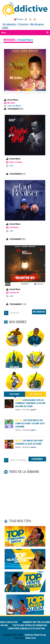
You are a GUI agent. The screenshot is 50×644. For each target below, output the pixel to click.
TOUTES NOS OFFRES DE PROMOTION (30, 625)
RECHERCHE (39, 312)
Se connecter (9, 24)
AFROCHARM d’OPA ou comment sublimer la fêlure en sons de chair (30, 403)
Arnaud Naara (13, 100)
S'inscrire (23, 24)
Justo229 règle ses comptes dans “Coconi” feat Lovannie (30, 424)
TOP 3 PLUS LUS (36, 394)
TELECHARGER (13, 109)
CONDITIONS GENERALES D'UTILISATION (26, 628)
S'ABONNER (37, 459)
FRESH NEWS (14, 395)
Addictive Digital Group (35, 635)
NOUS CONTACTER (9, 622)
